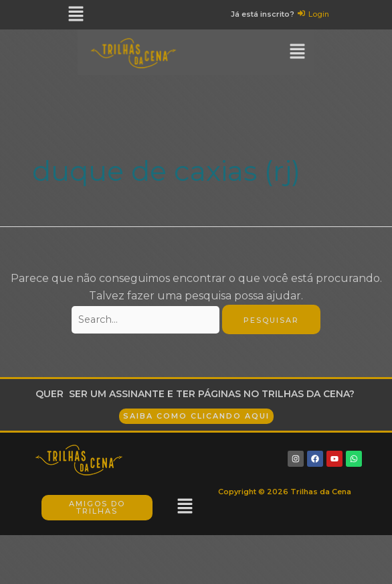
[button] (76, 15)
